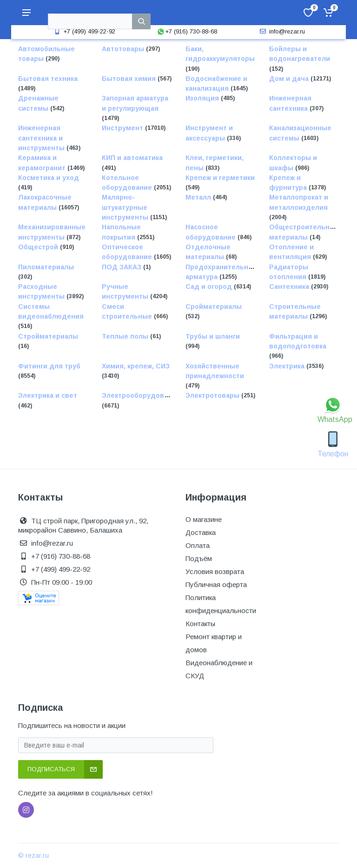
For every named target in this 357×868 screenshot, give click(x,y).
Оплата (198, 545)
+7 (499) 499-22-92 (84, 31)
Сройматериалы (214, 307)
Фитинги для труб (49, 366)
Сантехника (290, 287)
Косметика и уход (49, 178)
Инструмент (123, 128)
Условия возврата (215, 571)
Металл (199, 198)
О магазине (204, 519)
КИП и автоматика (132, 158)
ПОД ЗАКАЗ (122, 267)
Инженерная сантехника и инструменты (42, 138)
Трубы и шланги (213, 336)
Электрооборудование (141, 396)
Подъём (199, 558)
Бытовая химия (130, 79)
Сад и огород (210, 287)
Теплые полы (126, 336)
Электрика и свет (48, 396)
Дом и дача (290, 79)
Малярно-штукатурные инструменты (126, 208)
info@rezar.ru (281, 31)
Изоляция (203, 99)
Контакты (200, 624)
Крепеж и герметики (220, 178)
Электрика (288, 366)
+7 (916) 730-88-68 (187, 31)
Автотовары (124, 49)
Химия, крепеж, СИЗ (136, 366)
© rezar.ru (33, 855)
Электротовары (213, 396)
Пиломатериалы (46, 267)
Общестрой (39, 247)
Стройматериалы (48, 336)
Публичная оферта (216, 584)
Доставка (201, 532)
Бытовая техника (48, 79)
